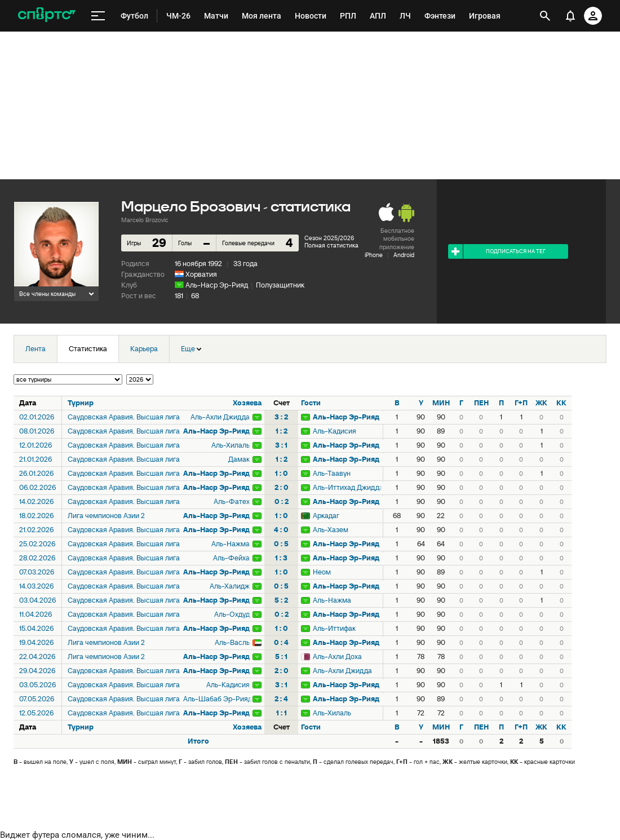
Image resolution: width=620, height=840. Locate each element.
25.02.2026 (37, 544)
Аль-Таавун (332, 473)
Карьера (144, 349)
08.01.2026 (37, 431)
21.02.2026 (36, 530)
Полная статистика (331, 245)
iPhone (374, 255)
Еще (191, 349)
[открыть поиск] (545, 16)
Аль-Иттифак (334, 628)
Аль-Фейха (231, 558)
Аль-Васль (232, 642)
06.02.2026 (37, 487)
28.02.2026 (37, 558)
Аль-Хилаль (231, 445)
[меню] (98, 16)
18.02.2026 (36, 516)
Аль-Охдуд (232, 614)
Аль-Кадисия (335, 431)
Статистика (88, 349)
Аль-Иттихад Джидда (347, 487)
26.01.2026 (36, 473)
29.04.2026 (37, 671)
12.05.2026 (36, 713)
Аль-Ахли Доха (337, 656)
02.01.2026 (37, 417)
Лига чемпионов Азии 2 (106, 516)
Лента (36, 349)
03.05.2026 (37, 685)
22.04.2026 (37, 656)
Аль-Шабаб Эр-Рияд (218, 699)
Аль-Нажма (231, 544)
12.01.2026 (36, 445)
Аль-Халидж (230, 586)
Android (404, 255)
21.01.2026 (36, 459)
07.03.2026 (37, 572)
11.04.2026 (36, 614)
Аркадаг (326, 516)
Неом (322, 572)
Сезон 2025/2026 (329, 238)
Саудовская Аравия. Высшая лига (124, 417)
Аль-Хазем (331, 530)
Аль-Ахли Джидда (220, 417)
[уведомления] (570, 16)
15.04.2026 (36, 628)
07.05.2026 (37, 699)
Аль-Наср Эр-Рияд (217, 285)
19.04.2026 (36, 642)
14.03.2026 (36, 586)
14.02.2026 (36, 501)
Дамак (239, 459)
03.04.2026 (37, 600)
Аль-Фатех (232, 501)
